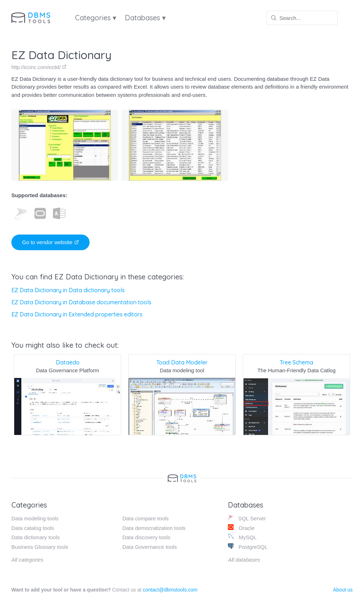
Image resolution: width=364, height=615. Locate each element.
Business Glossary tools (40, 547)
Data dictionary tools (36, 537)
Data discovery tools (146, 537)
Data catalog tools (33, 528)
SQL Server (247, 518)
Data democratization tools (154, 528)
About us (343, 590)
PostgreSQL (248, 546)
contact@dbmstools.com (170, 590)
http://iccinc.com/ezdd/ (39, 67)
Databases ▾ (145, 18)
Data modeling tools (35, 518)
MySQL (242, 537)
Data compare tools (145, 518)
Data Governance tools (149, 547)
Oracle (241, 528)
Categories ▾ (96, 18)
